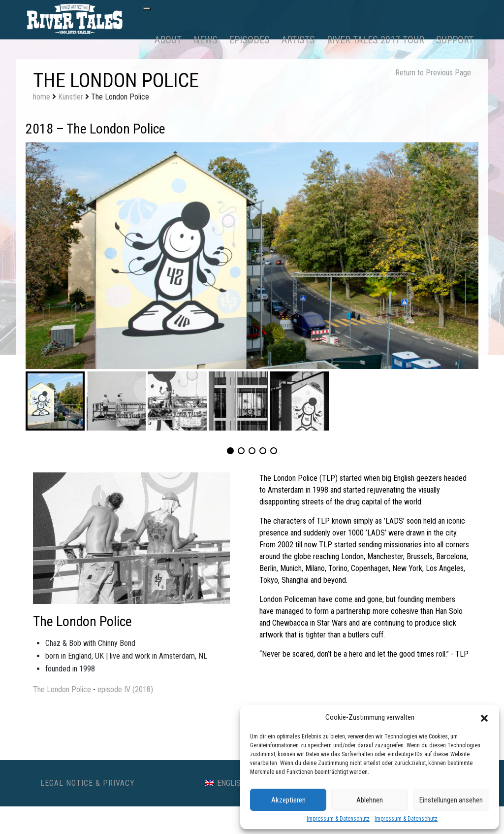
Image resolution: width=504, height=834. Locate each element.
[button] (484, 717)
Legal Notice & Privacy (88, 783)
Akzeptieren (288, 800)
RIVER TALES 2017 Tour (376, 40)
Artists (298, 40)
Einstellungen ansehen (451, 800)
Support (455, 40)
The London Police (62, 689)
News (205, 40)
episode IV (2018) (125, 689)
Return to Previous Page (433, 73)
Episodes (250, 40)
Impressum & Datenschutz (338, 819)
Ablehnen (370, 800)
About (168, 40)
